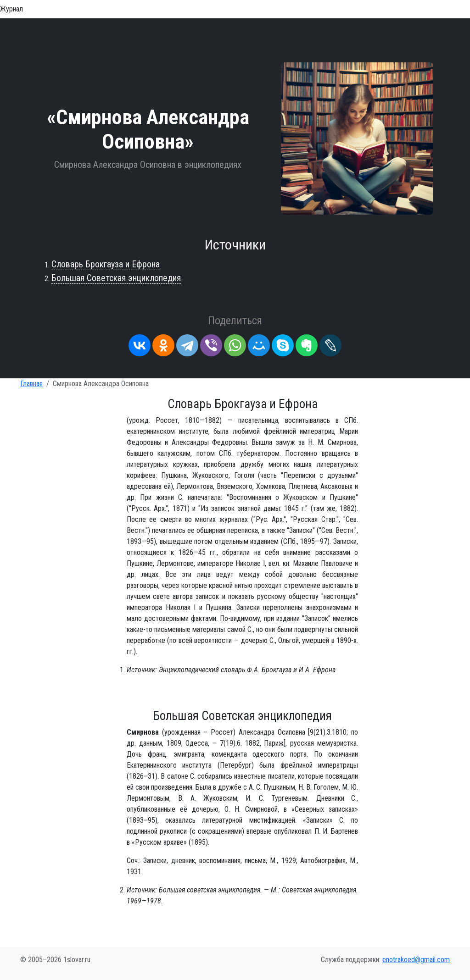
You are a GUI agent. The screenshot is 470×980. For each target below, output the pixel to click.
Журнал (11, 9)
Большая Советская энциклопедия (116, 278)
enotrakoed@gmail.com (416, 960)
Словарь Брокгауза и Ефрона (106, 264)
